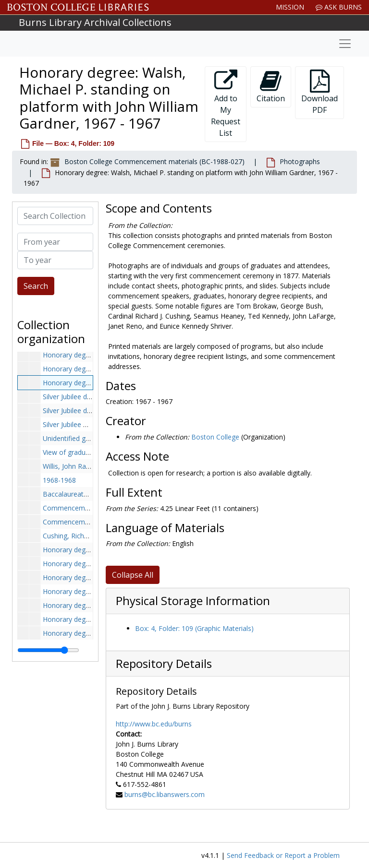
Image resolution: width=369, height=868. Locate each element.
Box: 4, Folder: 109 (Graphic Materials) (194, 628)
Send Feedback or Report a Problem (283, 855)
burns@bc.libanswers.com (165, 794)
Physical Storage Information (193, 601)
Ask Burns (339, 7)
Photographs (300, 161)
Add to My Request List (226, 104)
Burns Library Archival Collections (95, 22)
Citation (271, 87)
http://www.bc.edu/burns (154, 724)
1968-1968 (59, 480)
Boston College (215, 437)
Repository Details (164, 664)
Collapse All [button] (133, 575)
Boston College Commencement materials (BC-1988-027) (154, 161)
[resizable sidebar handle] (48, 650)
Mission (290, 7)
